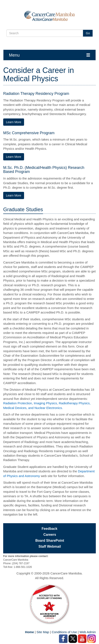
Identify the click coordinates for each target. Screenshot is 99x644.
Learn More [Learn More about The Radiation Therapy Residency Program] (14, 122)
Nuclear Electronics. (49, 408)
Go (88, 33)
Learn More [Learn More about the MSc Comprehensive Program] (14, 157)
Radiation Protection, (18, 403)
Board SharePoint (50, 541)
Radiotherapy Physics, (75, 403)
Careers (50, 535)
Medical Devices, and (19, 408)
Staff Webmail (50, 546)
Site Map (43, 632)
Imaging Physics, (46, 403)
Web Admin (88, 632)
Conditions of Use (64, 632)
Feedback (50, 529)
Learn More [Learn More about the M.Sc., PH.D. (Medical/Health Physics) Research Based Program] (14, 195)
